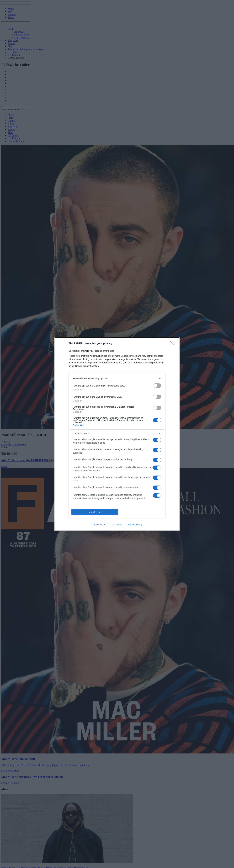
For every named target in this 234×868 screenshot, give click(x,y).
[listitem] (117, 379)
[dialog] (117, 434)
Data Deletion (99, 525)
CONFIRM (95, 512)
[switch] (157, 386)
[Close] (173, 344)
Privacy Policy (135, 525)
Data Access (117, 525)
